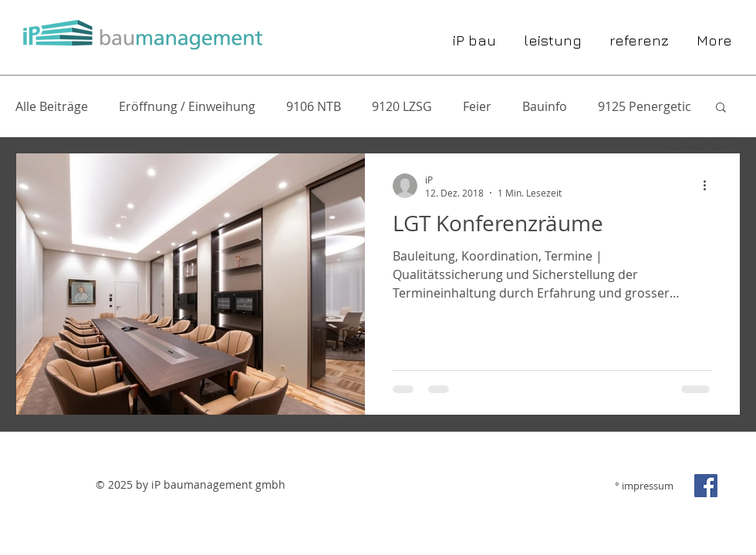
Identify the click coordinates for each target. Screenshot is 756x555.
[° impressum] (637, 486)
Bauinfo (545, 106)
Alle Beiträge (52, 106)
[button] (721, 108)
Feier (477, 106)
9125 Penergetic (645, 106)
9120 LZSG (402, 106)
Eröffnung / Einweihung (187, 106)
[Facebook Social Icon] (706, 486)
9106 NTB (314, 106)
